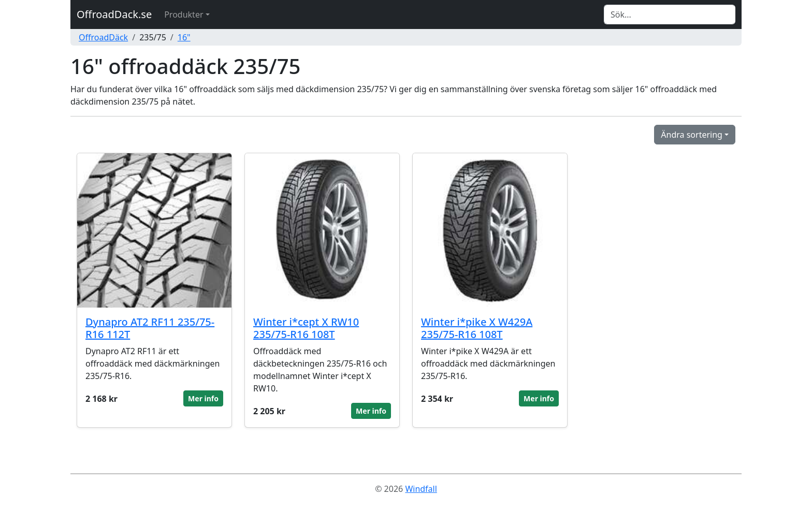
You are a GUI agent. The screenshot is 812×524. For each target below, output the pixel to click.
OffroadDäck (103, 37)
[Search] (670, 14)
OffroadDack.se (114, 14)
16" (184, 37)
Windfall (421, 489)
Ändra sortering (692, 135)
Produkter (184, 14)
